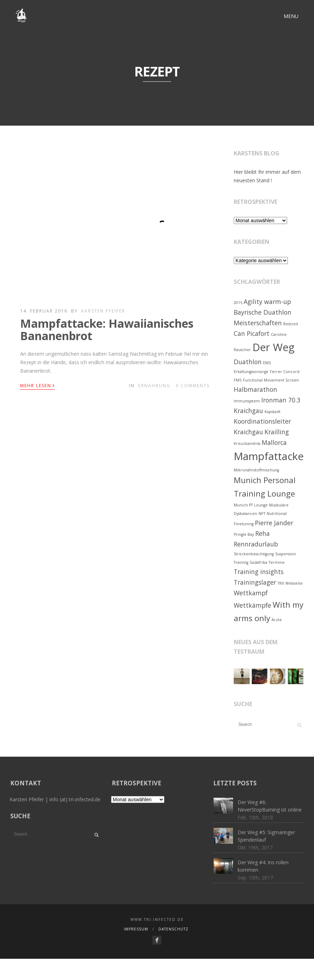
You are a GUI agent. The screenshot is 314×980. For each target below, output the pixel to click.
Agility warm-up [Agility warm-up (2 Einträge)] (267, 302)
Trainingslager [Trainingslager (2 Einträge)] (255, 582)
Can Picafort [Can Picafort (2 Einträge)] (252, 333)
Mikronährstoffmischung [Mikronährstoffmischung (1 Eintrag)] (256, 470)
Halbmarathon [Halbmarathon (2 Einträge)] (255, 389)
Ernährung (154, 386)
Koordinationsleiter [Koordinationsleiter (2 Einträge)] (262, 421)
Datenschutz (173, 929)
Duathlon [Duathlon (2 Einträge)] (248, 362)
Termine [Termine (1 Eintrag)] (277, 562)
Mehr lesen (37, 385)
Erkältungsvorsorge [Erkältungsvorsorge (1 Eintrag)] (251, 372)
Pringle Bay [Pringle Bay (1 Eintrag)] (244, 534)
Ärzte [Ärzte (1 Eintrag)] (277, 620)
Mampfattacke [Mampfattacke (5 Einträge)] (269, 456)
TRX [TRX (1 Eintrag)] (281, 583)
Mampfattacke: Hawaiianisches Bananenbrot (107, 329)
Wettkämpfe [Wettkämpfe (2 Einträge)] (252, 605)
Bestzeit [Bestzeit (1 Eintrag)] (291, 324)
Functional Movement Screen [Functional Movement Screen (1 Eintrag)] (271, 380)
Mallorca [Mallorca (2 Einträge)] (274, 442)
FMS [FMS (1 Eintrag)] (238, 380)
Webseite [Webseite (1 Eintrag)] (294, 583)
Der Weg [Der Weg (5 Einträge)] (274, 347)
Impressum (136, 929)
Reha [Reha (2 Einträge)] (263, 533)
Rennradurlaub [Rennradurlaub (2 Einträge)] (256, 544)
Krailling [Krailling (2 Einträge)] (277, 432)
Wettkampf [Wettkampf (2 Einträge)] (251, 593)
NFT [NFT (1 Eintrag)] (262, 514)
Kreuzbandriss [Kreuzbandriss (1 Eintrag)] (247, 443)
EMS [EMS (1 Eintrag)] (267, 363)
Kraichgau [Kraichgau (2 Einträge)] (248, 432)
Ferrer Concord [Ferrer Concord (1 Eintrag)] (285, 372)
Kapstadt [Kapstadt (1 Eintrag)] (272, 412)
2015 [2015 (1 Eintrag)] (238, 303)
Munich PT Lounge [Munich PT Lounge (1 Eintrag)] (251, 505)
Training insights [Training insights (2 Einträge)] (259, 572)
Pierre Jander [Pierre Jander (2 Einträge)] (274, 523)
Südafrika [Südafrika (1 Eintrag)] (258, 562)
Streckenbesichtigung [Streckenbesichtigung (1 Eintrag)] (254, 554)
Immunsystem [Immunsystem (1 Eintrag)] (247, 401)
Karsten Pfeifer (103, 311)
